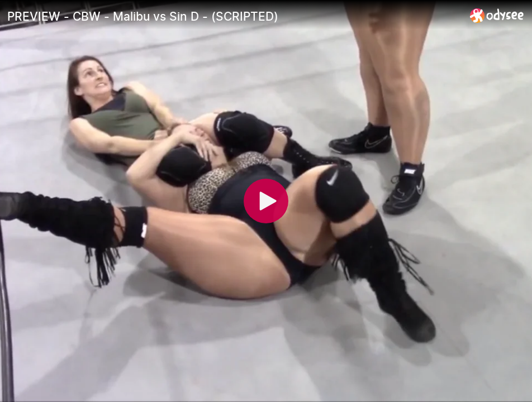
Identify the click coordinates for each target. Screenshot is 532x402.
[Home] (497, 15)
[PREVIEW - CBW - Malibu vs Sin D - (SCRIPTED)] (234, 16)
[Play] (266, 201)
